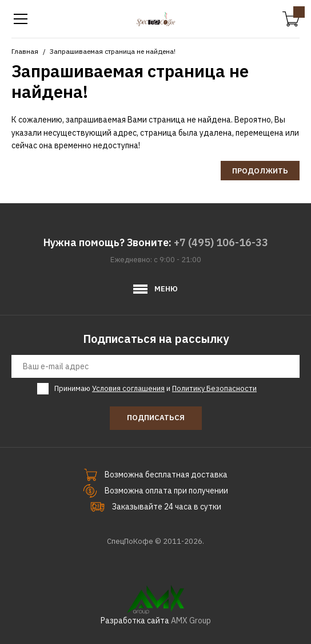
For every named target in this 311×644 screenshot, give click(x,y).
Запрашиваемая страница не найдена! (113, 51)
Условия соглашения (128, 388)
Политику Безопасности (214, 388)
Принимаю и (155, 389)
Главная (25, 51)
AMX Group (191, 621)
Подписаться (156, 418)
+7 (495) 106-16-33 (221, 242)
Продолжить (260, 171)
